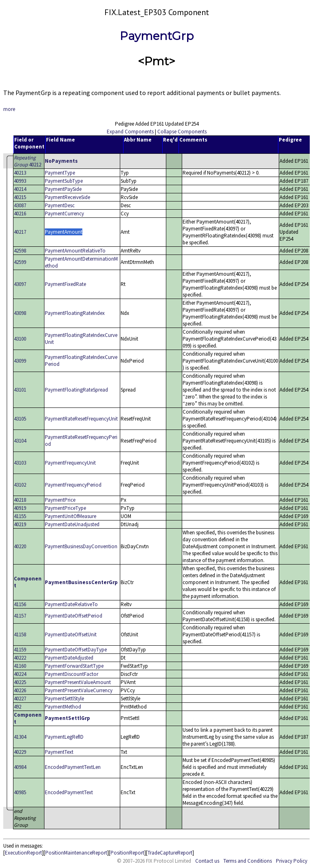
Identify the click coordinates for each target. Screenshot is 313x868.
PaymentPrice (60, 500)
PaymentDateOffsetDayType (76, 650)
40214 (20, 189)
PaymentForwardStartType (74, 666)
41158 (20, 634)
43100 (20, 339)
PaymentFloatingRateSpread (76, 390)
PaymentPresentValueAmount (78, 682)
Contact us (207, 861)
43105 (20, 419)
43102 (20, 485)
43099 (20, 361)
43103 (20, 463)
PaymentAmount (64, 232)
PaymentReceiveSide (67, 197)
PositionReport (127, 853)
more (9, 109)
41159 (20, 650)
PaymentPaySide (63, 189)
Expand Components (130, 132)
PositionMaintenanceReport (76, 853)
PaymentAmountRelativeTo (75, 251)
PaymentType (60, 173)
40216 (20, 214)
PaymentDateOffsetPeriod (74, 616)
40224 (20, 674)
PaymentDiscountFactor (72, 674)
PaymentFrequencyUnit (70, 463)
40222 (20, 658)
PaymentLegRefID (64, 737)
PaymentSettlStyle (64, 699)
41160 (20, 666)
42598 (20, 251)
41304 (20, 737)
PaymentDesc (60, 205)
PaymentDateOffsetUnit (71, 634)
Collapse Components (182, 132)
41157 (20, 616)
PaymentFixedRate (65, 284)
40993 (20, 181)
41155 (20, 516)
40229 (20, 752)
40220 (20, 546)
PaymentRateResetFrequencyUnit (81, 419)
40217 (20, 232)
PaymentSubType (64, 181)
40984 (20, 767)
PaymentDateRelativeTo (71, 604)
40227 (20, 699)
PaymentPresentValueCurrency (79, 690)
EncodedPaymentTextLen (73, 767)
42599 (20, 262)
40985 (20, 792)
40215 (20, 197)
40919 (20, 508)
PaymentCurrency (64, 214)
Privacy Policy (292, 861)
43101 (20, 390)
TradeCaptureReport (170, 853)
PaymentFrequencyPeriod (73, 485)
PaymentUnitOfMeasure (71, 516)
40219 (20, 524)
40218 (20, 500)
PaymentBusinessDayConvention (81, 546)
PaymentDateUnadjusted (72, 524)
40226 (20, 690)
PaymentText (59, 752)
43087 (20, 205)
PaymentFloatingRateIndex (75, 313)
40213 (20, 173)
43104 (20, 441)
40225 (20, 682)
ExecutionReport (23, 853)
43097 (20, 284)
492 (18, 707)
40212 (28, 161)
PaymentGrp (157, 36)
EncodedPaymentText (69, 792)
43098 (20, 313)
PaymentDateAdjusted (69, 658)
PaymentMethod (63, 707)
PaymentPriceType (65, 508)
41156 (20, 604)
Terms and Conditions (248, 861)
